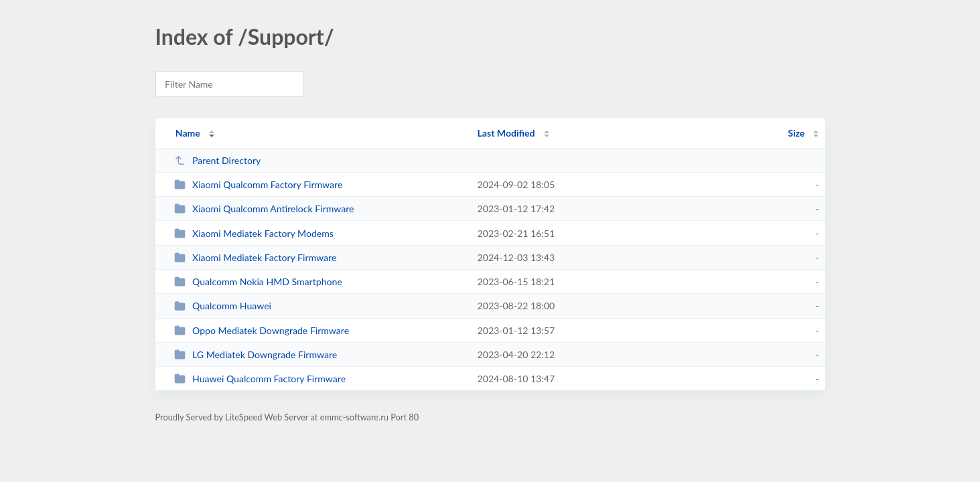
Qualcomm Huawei (223, 306)
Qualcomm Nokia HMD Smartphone (258, 282)
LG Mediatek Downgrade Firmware (256, 354)
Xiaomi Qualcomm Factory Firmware (259, 184)
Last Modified (506, 133)
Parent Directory (218, 160)
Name (188, 133)
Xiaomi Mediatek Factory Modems (254, 233)
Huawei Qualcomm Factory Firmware (260, 379)
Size (796, 133)
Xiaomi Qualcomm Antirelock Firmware (264, 209)
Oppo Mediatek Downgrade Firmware (262, 330)
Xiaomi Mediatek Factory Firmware (256, 257)
